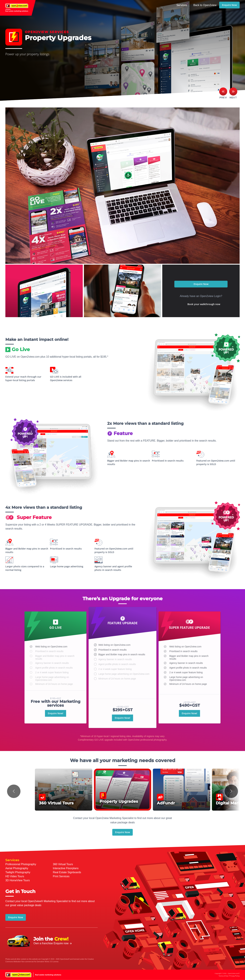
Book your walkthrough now (204, 304)
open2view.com (18, 8)
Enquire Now (229, 5)
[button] (14, 791)
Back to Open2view (205, 5)
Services (182, 5)
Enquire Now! (56, 729)
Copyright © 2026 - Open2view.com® (227, 975)
